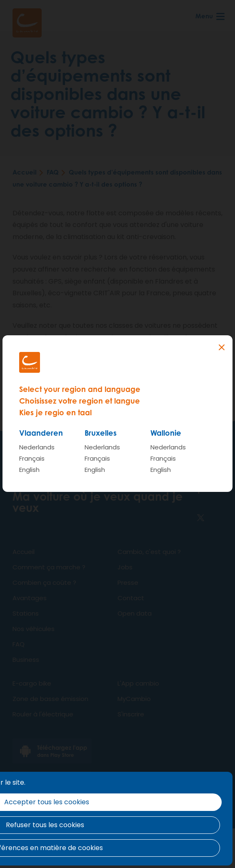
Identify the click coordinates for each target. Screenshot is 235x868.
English (29, 470)
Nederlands (37, 447)
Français (32, 458)
